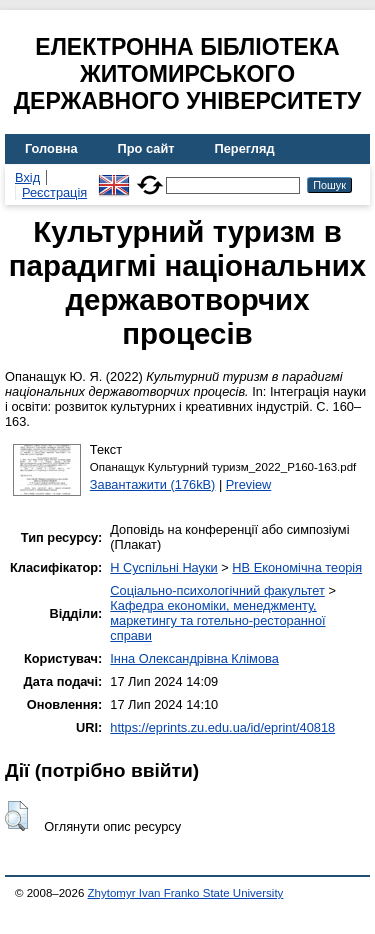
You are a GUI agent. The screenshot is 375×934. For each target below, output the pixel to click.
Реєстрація (54, 192)
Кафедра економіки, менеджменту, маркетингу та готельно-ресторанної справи (217, 620)
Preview (249, 484)
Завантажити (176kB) (153, 484)
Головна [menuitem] (51, 148)
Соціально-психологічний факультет (217, 590)
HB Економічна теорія (297, 567)
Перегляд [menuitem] (245, 148)
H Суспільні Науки (163, 567)
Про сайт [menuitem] (146, 148)
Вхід (27, 177)
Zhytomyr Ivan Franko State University (186, 893)
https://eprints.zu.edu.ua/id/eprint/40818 (222, 727)
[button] (16, 816)
